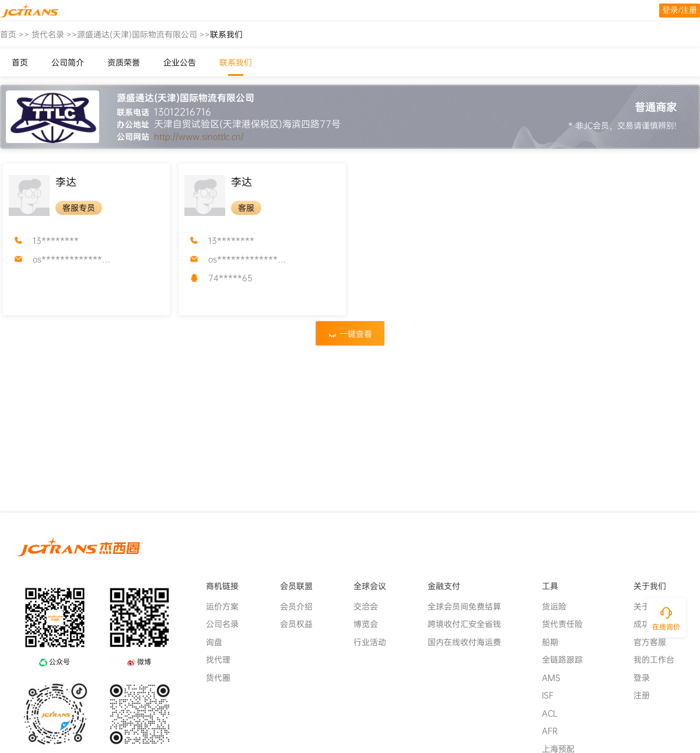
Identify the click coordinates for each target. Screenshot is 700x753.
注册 (646, 695)
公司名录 (227, 624)
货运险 (559, 606)
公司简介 (68, 62)
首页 (8, 34)
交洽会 (370, 606)
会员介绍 (301, 606)
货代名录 (48, 34)
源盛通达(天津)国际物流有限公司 (137, 34)
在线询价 (666, 627)
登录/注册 (680, 10)
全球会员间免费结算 (469, 606)
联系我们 (236, 62)
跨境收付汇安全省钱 (469, 624)
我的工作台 (659, 660)
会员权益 (301, 624)
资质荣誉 (124, 62)
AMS (556, 678)
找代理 (223, 660)
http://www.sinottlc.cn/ (199, 137)
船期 (555, 642)
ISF (552, 695)
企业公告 (180, 62)
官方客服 (654, 642)
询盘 (219, 642)
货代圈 (223, 678)
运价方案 (227, 606)
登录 (646, 678)
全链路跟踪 (567, 660)
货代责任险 (567, 624)
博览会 (370, 624)
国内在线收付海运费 (469, 642)
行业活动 (374, 642)
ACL (554, 713)
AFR (554, 731)
